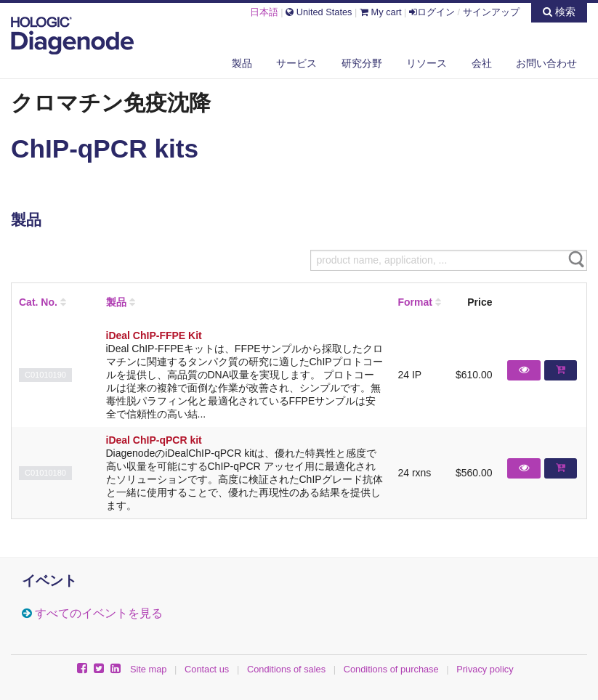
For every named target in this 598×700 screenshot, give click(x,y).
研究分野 (362, 63)
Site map (149, 669)
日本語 (264, 12)
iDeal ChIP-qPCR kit (154, 440)
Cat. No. (38, 302)
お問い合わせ (546, 63)
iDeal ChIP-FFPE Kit (154, 335)
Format (415, 302)
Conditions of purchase (391, 669)
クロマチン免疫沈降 (111, 102)
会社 (482, 63)
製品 (242, 63)
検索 (559, 12)
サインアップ (491, 12)
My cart (381, 12)
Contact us (207, 669)
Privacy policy (485, 669)
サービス (296, 63)
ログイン (432, 12)
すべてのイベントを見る (99, 613)
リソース (427, 63)
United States (319, 12)
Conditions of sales (286, 669)
